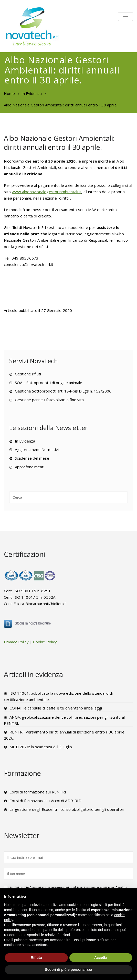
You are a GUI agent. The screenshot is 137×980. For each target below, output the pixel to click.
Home (9, 93)
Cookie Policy (45, 642)
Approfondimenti (30, 467)
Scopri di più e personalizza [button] (68, 970)
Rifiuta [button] (36, 958)
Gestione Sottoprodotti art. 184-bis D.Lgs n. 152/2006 (63, 391)
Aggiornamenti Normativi (37, 449)
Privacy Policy (16, 642)
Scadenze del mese (32, 458)
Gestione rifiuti (28, 374)
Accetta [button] (101, 958)
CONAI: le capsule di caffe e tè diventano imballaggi (56, 708)
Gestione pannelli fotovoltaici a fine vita (49, 400)
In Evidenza (32, 93)
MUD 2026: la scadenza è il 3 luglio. (41, 747)
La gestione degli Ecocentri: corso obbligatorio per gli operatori (67, 809)
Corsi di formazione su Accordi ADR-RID (45, 801)
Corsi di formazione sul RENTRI (38, 792)
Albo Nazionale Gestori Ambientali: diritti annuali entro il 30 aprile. (59, 143)
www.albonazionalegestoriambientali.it (46, 192)
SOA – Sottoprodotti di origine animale (49, 383)
